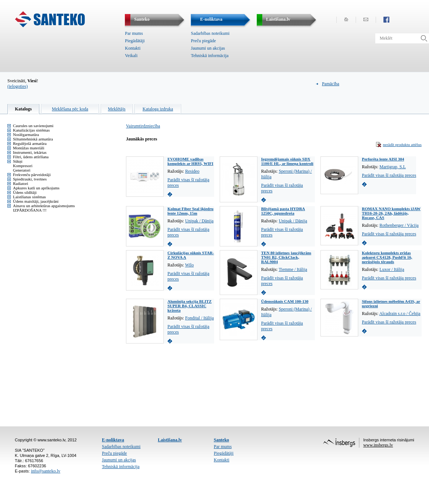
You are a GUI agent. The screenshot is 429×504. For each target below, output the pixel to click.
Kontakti (133, 48)
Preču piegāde (203, 41)
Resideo (192, 171)
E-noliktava (113, 440)
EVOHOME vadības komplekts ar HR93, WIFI (190, 161)
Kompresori (23, 166)
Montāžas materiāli (29, 148)
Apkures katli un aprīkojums (36, 188)
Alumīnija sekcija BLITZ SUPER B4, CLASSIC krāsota (189, 306)
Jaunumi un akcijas (208, 48)
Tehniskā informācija (209, 56)
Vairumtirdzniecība (143, 126)
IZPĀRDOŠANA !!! (30, 210)
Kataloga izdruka (158, 109)
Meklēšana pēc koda (70, 109)
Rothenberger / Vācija (399, 225)
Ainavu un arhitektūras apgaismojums (44, 206)
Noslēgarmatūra (26, 135)
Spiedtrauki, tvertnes (30, 179)
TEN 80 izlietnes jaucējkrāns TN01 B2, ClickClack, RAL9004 (286, 257)
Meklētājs (117, 109)
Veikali (131, 56)
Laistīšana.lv (170, 440)
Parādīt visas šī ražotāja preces (389, 175)
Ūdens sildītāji (25, 192)
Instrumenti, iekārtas (30, 152)
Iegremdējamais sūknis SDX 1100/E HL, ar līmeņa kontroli (287, 161)
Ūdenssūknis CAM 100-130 (285, 301)
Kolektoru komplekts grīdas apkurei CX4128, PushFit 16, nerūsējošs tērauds (387, 257)
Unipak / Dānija (199, 221)
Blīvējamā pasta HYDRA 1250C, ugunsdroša (283, 211)
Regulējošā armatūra (30, 143)
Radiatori (21, 183)
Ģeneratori (22, 170)
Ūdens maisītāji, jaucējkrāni (36, 201)
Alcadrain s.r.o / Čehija (400, 314)
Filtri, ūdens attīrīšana (31, 157)
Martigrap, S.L (393, 167)
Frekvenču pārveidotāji (32, 175)
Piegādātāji (135, 41)
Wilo (189, 265)
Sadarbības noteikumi (210, 33)
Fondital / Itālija (199, 318)
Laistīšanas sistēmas (29, 197)
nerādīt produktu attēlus (402, 145)
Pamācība (331, 84)
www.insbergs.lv (378, 445)
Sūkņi (18, 161)
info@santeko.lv (45, 471)
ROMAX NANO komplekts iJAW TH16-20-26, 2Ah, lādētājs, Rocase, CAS (391, 213)
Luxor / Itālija (392, 269)
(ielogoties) (18, 86)
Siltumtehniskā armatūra (33, 139)
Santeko (221, 440)
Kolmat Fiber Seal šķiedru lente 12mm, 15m (190, 211)
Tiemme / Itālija (293, 269)
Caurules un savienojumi (33, 126)
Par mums (134, 33)
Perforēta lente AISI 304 (383, 159)
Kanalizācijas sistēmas (31, 130)
